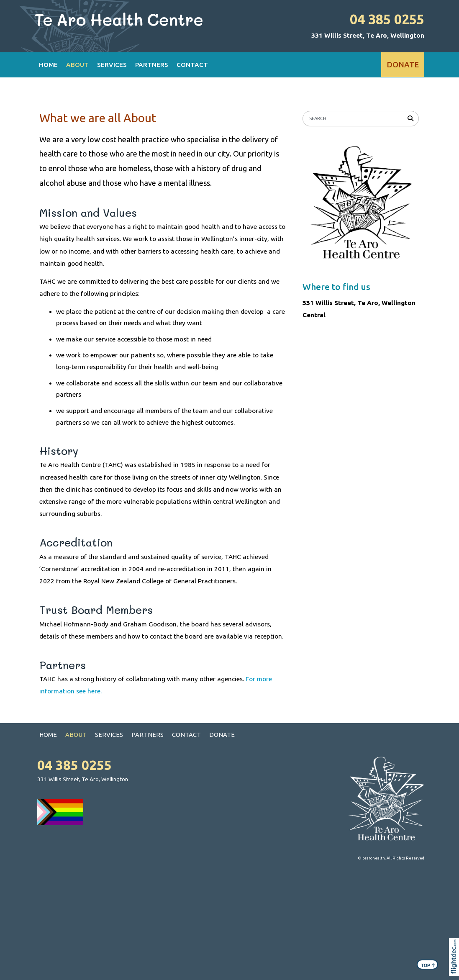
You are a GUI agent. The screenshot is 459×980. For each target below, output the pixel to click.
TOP (428, 965)
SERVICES (112, 65)
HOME (48, 65)
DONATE (403, 64)
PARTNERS (152, 65)
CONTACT (192, 65)
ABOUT (77, 65)
